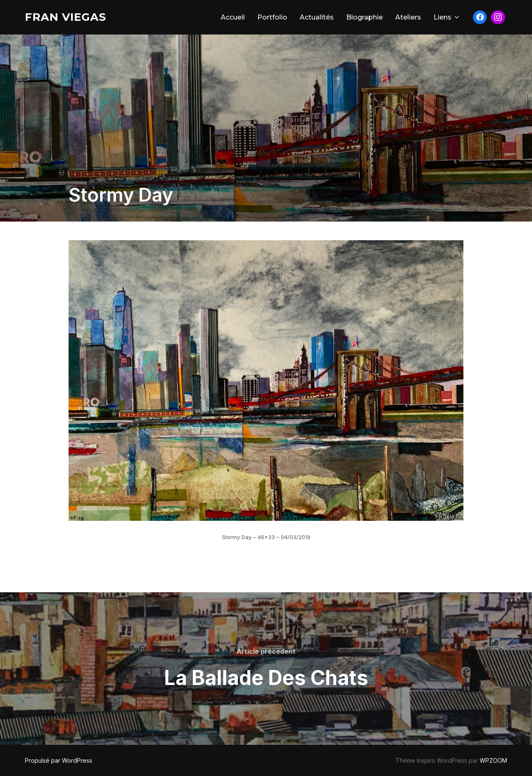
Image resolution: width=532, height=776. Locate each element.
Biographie (365, 17)
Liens (447, 17)
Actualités (317, 17)
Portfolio (272, 17)
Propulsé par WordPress (59, 760)
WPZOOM (493, 760)
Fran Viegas (66, 17)
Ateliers (408, 17)
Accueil (233, 17)
